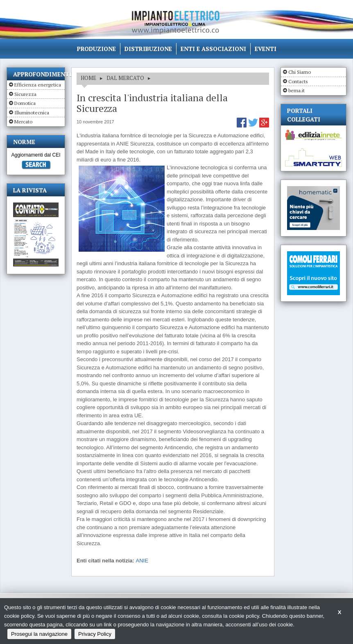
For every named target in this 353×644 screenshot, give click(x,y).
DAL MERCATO (125, 78)
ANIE (142, 561)
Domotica (25, 103)
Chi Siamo (300, 72)
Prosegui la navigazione (39, 634)
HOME (88, 78)
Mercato (23, 122)
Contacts (298, 81)
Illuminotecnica (32, 113)
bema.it (296, 90)
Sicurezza (25, 94)
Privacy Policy (95, 634)
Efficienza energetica (38, 85)
